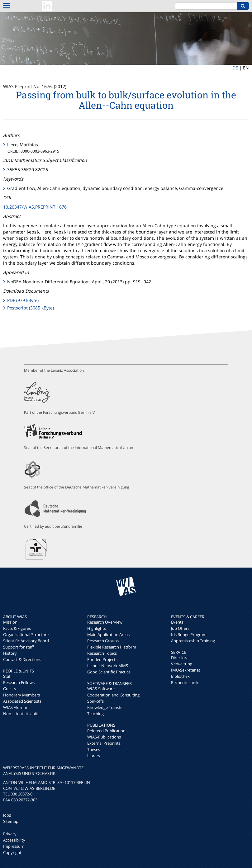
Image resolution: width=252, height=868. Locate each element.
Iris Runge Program (189, 634)
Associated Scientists (22, 701)
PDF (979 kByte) (23, 300)
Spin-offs (95, 701)
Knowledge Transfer (106, 707)
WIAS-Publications (104, 737)
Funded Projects (102, 659)
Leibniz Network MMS (108, 666)
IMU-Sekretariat (186, 670)
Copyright (12, 852)
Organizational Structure (26, 634)
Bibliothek (180, 676)
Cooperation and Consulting (113, 695)
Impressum (14, 846)
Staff (7, 676)
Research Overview (105, 622)
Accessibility (14, 840)
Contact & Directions (22, 659)
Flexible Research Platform (112, 647)
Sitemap (11, 821)
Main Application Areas (108, 634)
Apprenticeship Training (193, 641)
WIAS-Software (101, 689)
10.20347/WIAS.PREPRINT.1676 (35, 207)
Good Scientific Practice (109, 672)
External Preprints (104, 743)
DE (235, 68)
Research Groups (103, 641)
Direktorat (181, 658)
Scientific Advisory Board (26, 641)
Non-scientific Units (21, 714)
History (10, 653)
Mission (10, 622)
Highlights (97, 628)
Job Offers (180, 628)
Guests (10, 689)
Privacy (10, 834)
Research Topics (102, 653)
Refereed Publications (107, 731)
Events (177, 622)
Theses (94, 749)
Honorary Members (21, 695)
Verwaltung (182, 664)
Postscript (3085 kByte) (31, 308)
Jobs (7, 815)
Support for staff (19, 647)
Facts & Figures (17, 628)
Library (94, 756)
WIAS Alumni (15, 707)
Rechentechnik (185, 682)
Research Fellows (19, 682)
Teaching (95, 714)
